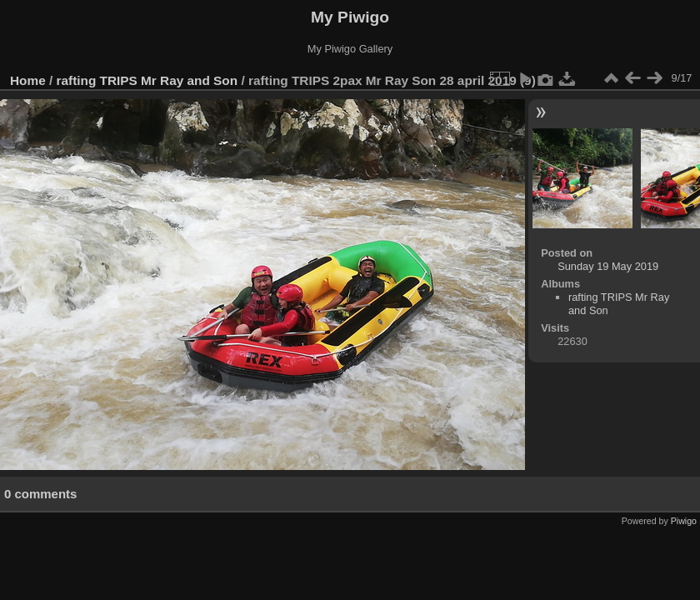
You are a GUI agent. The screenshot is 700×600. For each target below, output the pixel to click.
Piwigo (684, 521)
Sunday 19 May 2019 (608, 266)
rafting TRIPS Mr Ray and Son (147, 80)
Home (28, 80)
